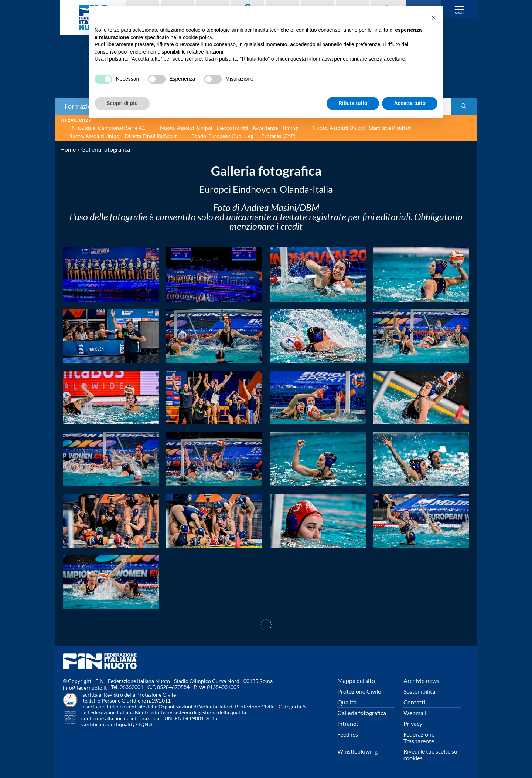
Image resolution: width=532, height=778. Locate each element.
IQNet (146, 724)
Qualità (347, 702)
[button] (434, 18)
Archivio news (421, 681)
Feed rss (348, 734)
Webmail (415, 713)
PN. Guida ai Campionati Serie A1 (107, 128)
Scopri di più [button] (122, 103)
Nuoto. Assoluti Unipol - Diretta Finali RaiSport (122, 136)
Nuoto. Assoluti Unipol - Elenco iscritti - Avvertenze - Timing (229, 128)
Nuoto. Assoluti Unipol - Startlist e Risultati (362, 128)
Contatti (414, 702)
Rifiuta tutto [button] (353, 103)
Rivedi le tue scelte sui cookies (431, 755)
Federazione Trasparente (419, 738)
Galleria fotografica (362, 713)
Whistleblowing (357, 751)
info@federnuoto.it (85, 688)
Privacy (413, 723)
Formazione (82, 106)
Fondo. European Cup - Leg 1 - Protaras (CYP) (243, 136)
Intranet (348, 723)
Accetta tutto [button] (410, 103)
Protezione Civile (359, 691)
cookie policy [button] (197, 37)
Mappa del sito (356, 681)
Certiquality (121, 724)
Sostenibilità (419, 691)
